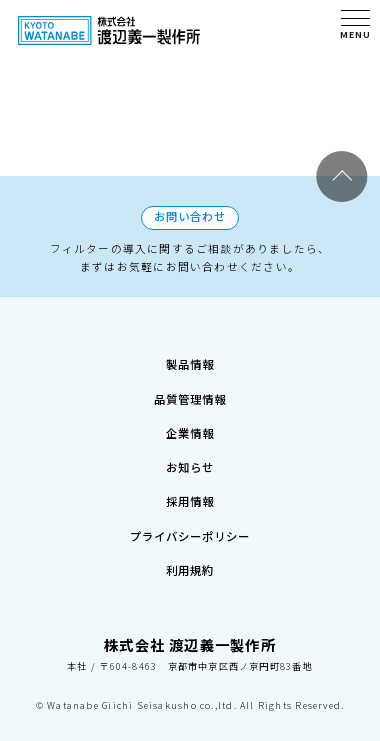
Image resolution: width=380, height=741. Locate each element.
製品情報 (190, 310)
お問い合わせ (189, 154)
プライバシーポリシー (190, 523)
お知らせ (190, 438)
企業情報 (190, 395)
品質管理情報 (189, 353)
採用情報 (190, 480)
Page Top (342, 112)
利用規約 (190, 565)
